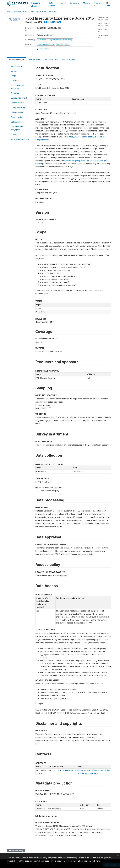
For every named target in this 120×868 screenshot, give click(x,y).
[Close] (118, 855)
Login (108, 4)
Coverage (15, 80)
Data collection (17, 103)
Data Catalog (52, 4)
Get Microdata (53, 22)
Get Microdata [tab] (68, 59)
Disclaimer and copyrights (17, 128)
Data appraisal (17, 112)
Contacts (15, 134)
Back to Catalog (16, 851)
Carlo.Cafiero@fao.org (68, 770)
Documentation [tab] (52, 59)
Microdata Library (36, 4)
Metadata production (20, 139)
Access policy (17, 117)
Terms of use (97, 4)
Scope (14, 76)
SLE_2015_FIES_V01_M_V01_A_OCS (45, 12)
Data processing (18, 107)
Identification (16, 66)
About (64, 3)
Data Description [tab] (35, 59)
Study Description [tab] (17, 60)
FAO (30, 12)
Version (14, 71)
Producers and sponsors (17, 87)
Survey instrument (19, 98)
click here (96, 861)
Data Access (16, 122)
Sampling (15, 93)
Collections (74, 3)
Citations (86, 3)
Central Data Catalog (20, 12)
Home (9, 12)
